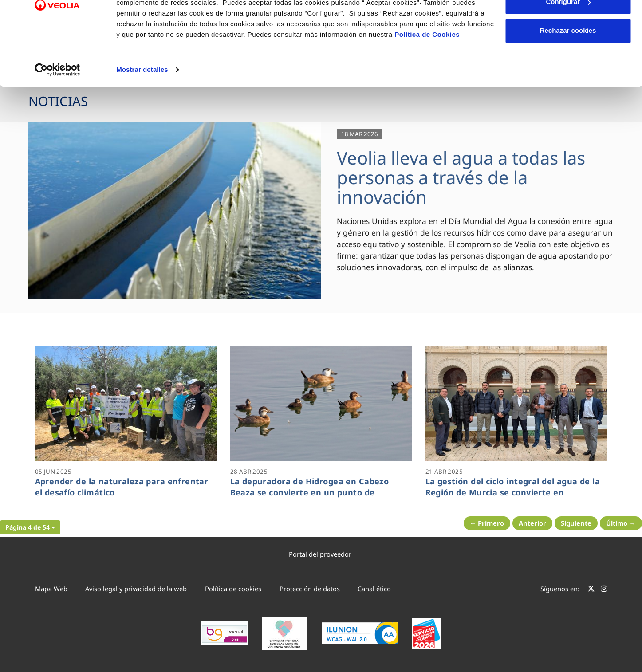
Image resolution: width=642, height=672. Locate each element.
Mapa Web (51, 589)
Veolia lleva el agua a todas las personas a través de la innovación (461, 177)
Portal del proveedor (320, 554)
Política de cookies (233, 589)
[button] (30, 527)
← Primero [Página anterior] (487, 523)
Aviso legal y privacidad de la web (136, 589)
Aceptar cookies (568, 23)
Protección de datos (310, 589)
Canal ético (374, 589)
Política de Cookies (427, 85)
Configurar (568, 53)
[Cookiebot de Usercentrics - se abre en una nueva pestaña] (57, 121)
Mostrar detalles (142, 120)
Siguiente (576, 523)
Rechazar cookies (568, 81)
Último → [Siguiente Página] (621, 523)
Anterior (532, 523)
